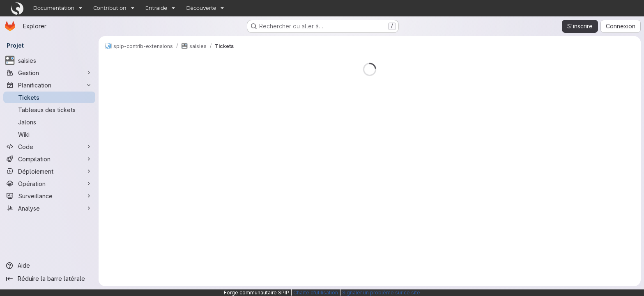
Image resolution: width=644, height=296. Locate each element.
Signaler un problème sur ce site (381, 293)
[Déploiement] (49, 171)
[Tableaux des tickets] (49, 110)
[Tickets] (49, 97)
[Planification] (49, 85)
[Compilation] (49, 159)
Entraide (156, 8)
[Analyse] (49, 208)
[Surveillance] (49, 196)
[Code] (49, 147)
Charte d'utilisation (316, 293)
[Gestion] (49, 73)
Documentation (54, 8)
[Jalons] (49, 122)
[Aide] (49, 266)
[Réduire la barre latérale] (49, 279)
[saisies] (49, 60)
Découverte (201, 8)
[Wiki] (49, 134)
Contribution (110, 8)
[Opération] (49, 184)
